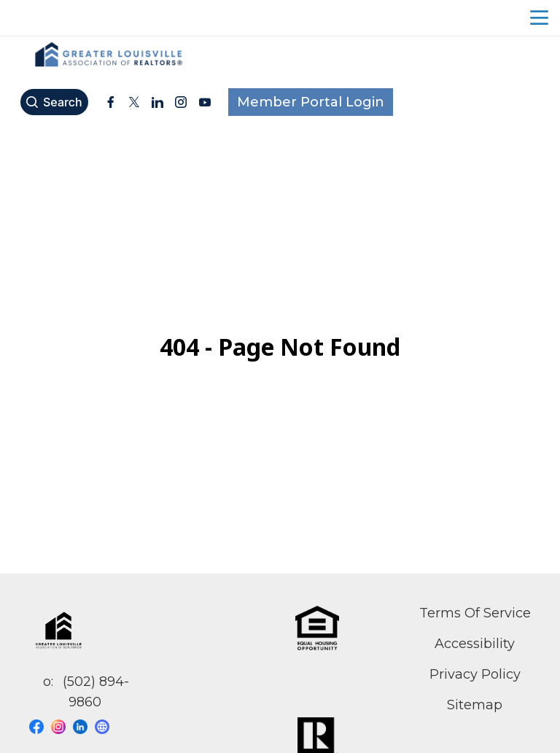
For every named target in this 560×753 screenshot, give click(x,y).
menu (539, 18)
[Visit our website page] (106, 727)
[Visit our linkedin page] (84, 727)
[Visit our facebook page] (40, 727)
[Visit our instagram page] (62, 727)
